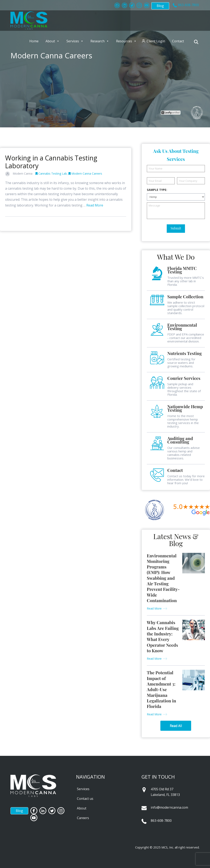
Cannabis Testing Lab (51, 173)
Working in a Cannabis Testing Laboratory (51, 162)
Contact (178, 41)
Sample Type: (157, 190)
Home (34, 41)
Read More (95, 205)
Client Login (156, 41)
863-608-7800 (161, 821)
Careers (83, 818)
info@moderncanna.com (169, 807)
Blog (160, 6)
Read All (176, 726)
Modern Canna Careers (85, 173)
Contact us (85, 799)
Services (75, 41)
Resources (126, 41)
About (52, 41)
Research (100, 41)
